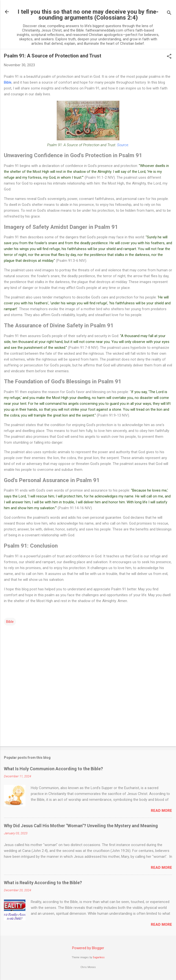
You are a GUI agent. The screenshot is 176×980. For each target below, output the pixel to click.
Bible (8, 82)
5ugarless (99, 957)
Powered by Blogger (88, 948)
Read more (161, 811)
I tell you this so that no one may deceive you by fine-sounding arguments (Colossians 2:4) (88, 15)
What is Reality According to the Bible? (43, 883)
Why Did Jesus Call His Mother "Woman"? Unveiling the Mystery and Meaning (81, 826)
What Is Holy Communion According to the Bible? (53, 769)
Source (123, 145)
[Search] (169, 13)
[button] (169, 57)
